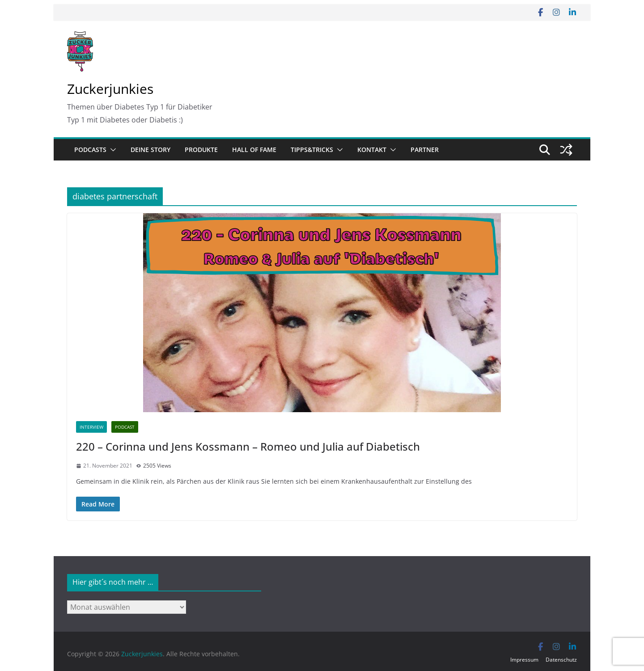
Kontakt (372, 150)
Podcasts (90, 150)
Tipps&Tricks (312, 150)
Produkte (201, 150)
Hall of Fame (254, 150)
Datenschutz (561, 660)
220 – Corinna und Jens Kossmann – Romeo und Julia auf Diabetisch (248, 446)
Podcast (125, 427)
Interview (91, 427)
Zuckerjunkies (110, 89)
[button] (111, 150)
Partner (425, 150)
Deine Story (150, 150)
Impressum (524, 660)
